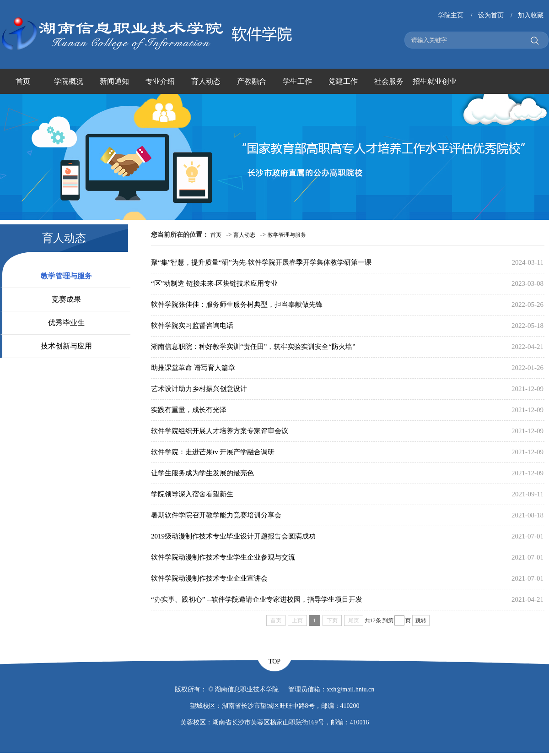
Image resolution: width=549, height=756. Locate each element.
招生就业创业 (435, 81)
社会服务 (389, 81)
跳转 (421, 620)
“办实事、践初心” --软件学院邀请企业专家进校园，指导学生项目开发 (257, 599)
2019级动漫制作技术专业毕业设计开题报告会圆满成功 (233, 536)
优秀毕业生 (66, 323)
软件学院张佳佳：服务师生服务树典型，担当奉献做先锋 (237, 305)
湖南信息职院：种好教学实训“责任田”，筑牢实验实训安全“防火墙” (253, 347)
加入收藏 (531, 15)
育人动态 (206, 81)
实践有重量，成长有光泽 (189, 410)
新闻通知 (114, 81)
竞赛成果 (66, 299)
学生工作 (297, 81)
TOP (274, 661)
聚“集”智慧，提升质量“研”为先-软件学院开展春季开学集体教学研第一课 (261, 262)
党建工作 (343, 81)
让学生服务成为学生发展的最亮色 (202, 473)
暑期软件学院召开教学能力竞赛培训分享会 (216, 515)
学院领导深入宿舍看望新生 (192, 494)
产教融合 (252, 81)
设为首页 (491, 15)
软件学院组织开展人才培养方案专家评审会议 (220, 431)
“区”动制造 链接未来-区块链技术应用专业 (214, 283)
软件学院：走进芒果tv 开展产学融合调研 (213, 452)
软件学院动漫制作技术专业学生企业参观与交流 (223, 557)
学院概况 (69, 81)
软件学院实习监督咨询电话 (192, 326)
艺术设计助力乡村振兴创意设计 (199, 389)
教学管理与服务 (66, 276)
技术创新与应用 (66, 346)
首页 (23, 81)
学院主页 (451, 15)
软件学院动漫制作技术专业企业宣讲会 (209, 578)
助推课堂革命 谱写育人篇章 (193, 368)
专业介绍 (160, 81)
